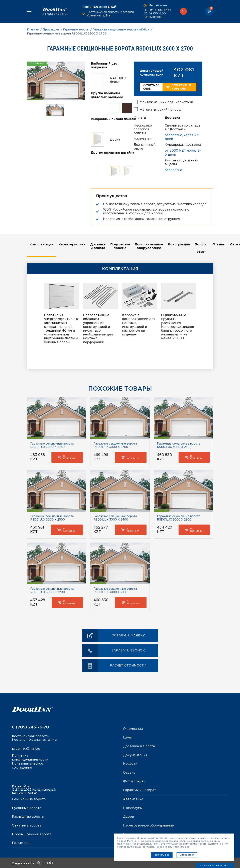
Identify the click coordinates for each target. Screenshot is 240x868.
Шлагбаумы (133, 808)
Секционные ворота (29, 799)
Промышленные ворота (32, 833)
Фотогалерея (134, 781)
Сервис (129, 772)
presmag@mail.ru (26, 749)
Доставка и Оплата (139, 747)
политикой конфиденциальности (138, 844)
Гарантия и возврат (140, 790)
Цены (128, 738)
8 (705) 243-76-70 (55, 14)
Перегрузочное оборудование (148, 825)
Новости (130, 764)
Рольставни (22, 842)
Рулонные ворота (27, 808)
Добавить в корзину (178, 87)
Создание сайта (32, 863)
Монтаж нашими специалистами (166, 102)
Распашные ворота (28, 816)
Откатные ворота (27, 825)
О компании (133, 729)
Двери (129, 816)
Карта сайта (21, 786)
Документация (135, 755)
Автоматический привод (160, 109)
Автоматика (133, 799)
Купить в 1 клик (151, 87)
